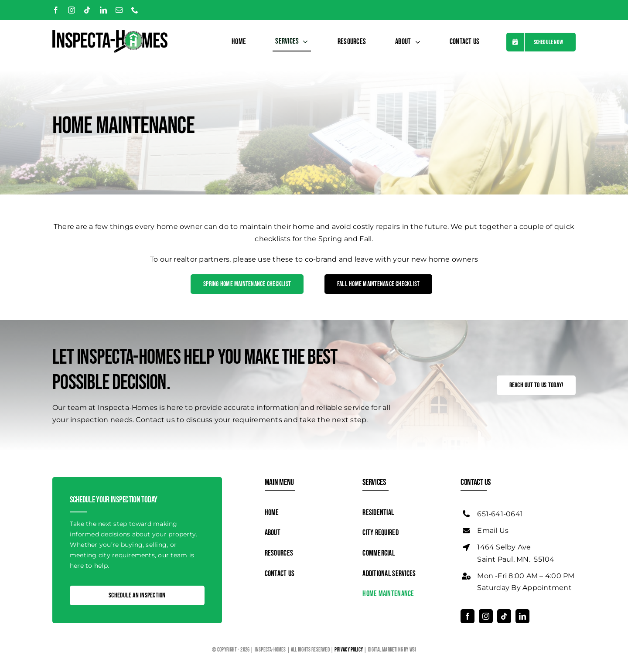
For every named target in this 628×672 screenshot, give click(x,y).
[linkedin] (103, 10)
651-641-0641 (500, 514)
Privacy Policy (349, 650)
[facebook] (56, 10)
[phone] (135, 10)
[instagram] (72, 10)
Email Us (493, 530)
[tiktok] (87, 10)
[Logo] (110, 33)
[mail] (119, 10)
